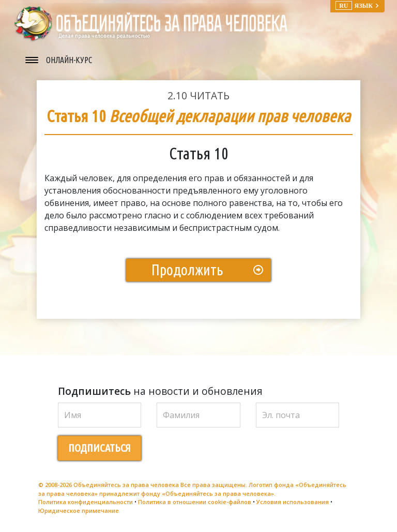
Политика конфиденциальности (86, 502)
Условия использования (293, 502)
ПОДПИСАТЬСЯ (100, 448)
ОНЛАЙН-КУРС (69, 60)
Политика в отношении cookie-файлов (195, 502)
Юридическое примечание (79, 511)
